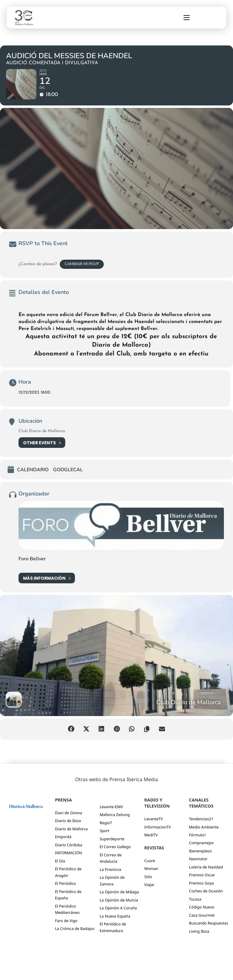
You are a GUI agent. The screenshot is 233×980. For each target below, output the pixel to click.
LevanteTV (154, 819)
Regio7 (106, 823)
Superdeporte (112, 839)
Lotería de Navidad (206, 867)
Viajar (149, 885)
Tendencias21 (201, 819)
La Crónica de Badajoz (75, 928)
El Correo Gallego (115, 847)
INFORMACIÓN (68, 853)
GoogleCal (68, 470)
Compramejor (201, 843)
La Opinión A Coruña (118, 908)
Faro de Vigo (66, 921)
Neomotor (198, 859)
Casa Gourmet (202, 915)
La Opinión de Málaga (119, 892)
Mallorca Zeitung (115, 815)
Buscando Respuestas (209, 923)
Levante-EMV (111, 807)
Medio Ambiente (204, 827)
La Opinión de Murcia (119, 900)
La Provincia (110, 869)
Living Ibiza (199, 931)
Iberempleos (200, 851)
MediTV (151, 835)
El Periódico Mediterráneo (67, 909)
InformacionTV (158, 827)
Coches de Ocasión (206, 891)
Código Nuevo (202, 907)
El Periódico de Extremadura (113, 927)
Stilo (148, 877)
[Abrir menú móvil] (187, 18)
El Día (60, 861)
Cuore (150, 861)
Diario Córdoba (69, 845)
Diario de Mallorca (71, 829)
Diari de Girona (68, 813)
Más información (47, 578)
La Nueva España (115, 916)
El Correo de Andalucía (110, 858)
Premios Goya (201, 883)
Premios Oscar (202, 875)
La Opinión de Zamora (112, 880)
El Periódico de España (68, 895)
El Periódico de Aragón (68, 872)
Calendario (33, 470)
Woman (151, 868)
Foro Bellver (32, 559)
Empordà (63, 837)
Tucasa (195, 899)
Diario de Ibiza (68, 821)
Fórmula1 (198, 835)
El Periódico (65, 883)
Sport (104, 831)
